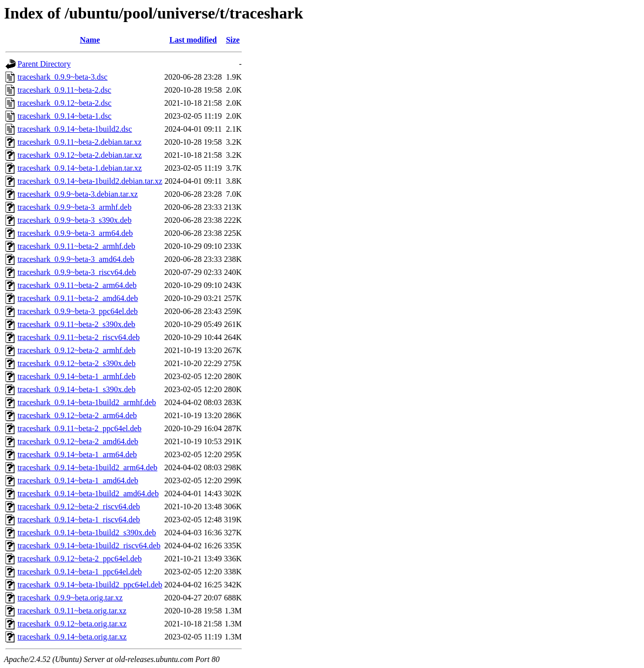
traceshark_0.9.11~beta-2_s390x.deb (76, 324)
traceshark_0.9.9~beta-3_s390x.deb (75, 220)
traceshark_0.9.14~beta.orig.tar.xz (72, 637)
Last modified (193, 40)
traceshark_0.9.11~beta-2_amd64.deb (78, 298)
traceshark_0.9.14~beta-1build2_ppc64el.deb (90, 585)
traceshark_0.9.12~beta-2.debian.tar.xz (80, 155)
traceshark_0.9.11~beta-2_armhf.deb (76, 246)
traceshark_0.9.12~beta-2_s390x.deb (77, 363)
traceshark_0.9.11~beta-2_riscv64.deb (79, 337)
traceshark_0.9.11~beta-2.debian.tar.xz (80, 142)
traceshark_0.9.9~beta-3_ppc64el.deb (78, 311)
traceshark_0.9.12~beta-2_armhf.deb (77, 350)
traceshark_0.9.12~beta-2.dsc (65, 103)
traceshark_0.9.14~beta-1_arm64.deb (77, 454)
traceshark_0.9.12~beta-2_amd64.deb (78, 441)
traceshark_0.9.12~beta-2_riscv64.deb (79, 507)
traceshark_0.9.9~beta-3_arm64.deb (75, 233)
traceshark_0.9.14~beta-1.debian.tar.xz (80, 168)
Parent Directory (44, 64)
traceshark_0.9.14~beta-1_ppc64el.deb (80, 572)
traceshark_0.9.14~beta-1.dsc (65, 116)
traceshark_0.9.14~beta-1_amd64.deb (78, 480)
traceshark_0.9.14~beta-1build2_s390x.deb (87, 533)
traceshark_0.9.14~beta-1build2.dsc (75, 129)
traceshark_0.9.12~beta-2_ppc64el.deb (80, 559)
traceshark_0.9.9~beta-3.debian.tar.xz (78, 194)
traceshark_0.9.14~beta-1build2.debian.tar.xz (90, 181)
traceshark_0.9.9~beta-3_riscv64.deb (77, 272)
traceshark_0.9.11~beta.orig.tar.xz (72, 611)
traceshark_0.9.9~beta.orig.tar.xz (70, 598)
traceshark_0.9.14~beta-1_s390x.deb (77, 389)
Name (90, 40)
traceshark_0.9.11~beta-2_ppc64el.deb (80, 428)
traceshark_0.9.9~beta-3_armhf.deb (75, 207)
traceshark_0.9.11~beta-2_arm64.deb (77, 285)
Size (233, 40)
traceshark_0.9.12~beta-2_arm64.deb (77, 415)
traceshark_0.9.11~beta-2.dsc (64, 90)
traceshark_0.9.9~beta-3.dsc (63, 77)
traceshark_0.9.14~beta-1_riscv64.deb (79, 520)
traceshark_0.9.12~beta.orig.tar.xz (72, 624)
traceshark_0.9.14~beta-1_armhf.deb (77, 376)
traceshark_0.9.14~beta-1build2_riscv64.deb (89, 546)
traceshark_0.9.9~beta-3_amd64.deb (76, 259)
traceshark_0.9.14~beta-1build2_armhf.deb (87, 402)
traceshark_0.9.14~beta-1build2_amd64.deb (88, 493)
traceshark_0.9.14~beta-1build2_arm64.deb (87, 467)
